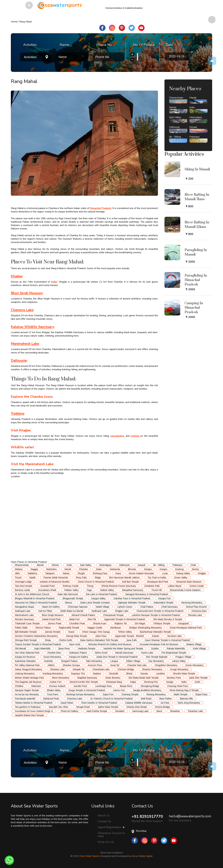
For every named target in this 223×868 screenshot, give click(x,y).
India (54, 282)
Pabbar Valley (71, 590)
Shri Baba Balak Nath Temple (144, 678)
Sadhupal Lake (23, 611)
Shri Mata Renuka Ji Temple (168, 619)
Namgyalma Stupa (24, 607)
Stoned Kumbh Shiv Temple (84, 682)
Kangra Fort (164, 598)
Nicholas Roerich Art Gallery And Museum (110, 644)
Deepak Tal (79, 669)
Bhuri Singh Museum (27, 293)
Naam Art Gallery (51, 607)
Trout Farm (53, 694)
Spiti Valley (86, 565)
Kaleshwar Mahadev (25, 661)
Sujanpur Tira (78, 673)
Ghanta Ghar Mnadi (137, 707)
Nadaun (97, 673)
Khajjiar (17, 276)
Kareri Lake (147, 653)
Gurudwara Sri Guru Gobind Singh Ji (34, 711)
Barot (159, 711)
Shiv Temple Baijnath (157, 657)
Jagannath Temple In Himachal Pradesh (125, 619)
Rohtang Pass (100, 573)
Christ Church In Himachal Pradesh (96, 582)
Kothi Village (199, 648)
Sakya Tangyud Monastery (29, 669)
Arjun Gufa (75, 644)
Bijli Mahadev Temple (26, 632)
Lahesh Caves (125, 607)
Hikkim (51, 665)
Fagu (89, 590)
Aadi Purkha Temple (97, 711)
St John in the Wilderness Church (32, 594)
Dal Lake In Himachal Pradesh (102, 594)
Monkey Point (174, 678)
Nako (184, 682)
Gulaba (155, 648)
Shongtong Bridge (150, 686)
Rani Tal (92, 619)
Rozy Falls (81, 577)
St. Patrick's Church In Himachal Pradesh (112, 698)
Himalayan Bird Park (158, 582)
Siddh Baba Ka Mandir (72, 611)
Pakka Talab (21, 628)
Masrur (69, 602)
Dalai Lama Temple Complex (95, 602)
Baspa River (126, 686)
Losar (165, 573)
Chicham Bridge (126, 669)
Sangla (170, 682)
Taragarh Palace (69, 661)
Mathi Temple (181, 694)
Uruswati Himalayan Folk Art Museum (159, 644)
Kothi (197, 682)
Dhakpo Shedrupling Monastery (145, 628)
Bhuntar (132, 569)
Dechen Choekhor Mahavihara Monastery (36, 636)
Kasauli (141, 565)
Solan (99, 569)
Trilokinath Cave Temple (27, 623)
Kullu (69, 565)
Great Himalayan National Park (186, 628)
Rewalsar (175, 711)
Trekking (17, 414)
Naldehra (32, 573)
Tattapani (50, 573)
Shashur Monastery (152, 669)
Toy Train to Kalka (157, 577)
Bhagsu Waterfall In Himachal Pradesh (35, 598)
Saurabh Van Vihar (58, 707)
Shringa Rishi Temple (26, 640)
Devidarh (120, 711)
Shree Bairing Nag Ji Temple (184, 690)
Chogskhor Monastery (166, 665)
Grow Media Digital (142, 856)
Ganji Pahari (67, 703)
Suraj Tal (115, 665)
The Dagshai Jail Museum (28, 682)
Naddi (32, 577)
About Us (104, 815)
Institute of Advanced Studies (55, 582)
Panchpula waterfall (25, 698)
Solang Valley (183, 573)
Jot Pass (165, 703)
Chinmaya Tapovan (78, 607)
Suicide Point (80, 686)
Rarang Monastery (156, 694)
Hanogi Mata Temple (77, 636)
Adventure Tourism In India (111, 835)
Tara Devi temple (24, 586)
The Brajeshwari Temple (174, 653)
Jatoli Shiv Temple (198, 678)
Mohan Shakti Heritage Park (29, 678)
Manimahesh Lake (25, 344)
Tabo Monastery (94, 661)
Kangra (148, 569)
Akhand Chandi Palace (83, 615)
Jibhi (17, 573)
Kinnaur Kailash (57, 686)
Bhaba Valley (54, 690)
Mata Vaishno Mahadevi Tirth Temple (99, 640)
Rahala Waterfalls (176, 648)
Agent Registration (111, 827)
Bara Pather (166, 698)
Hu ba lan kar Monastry (27, 694)
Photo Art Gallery (69, 711)
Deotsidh (114, 673)
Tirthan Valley (125, 632)
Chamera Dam (199, 611)
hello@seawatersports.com (190, 816)
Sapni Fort (108, 694)
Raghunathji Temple (69, 628)
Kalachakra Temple (163, 602)
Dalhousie (124, 565)
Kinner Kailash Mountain (141, 573)
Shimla (55, 565)
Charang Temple (130, 694)
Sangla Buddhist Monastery (147, 690)
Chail (193, 565)
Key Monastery (156, 661)
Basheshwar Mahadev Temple (155, 632)
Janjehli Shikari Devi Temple (29, 715)
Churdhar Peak (77, 623)
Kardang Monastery (53, 673)
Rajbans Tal (120, 623)
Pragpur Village (183, 657)
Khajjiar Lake (122, 611)
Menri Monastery (61, 678)
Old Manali (20, 648)
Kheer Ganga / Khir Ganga (96, 632)
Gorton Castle (197, 586)
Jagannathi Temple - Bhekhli (129, 636)
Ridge (98, 577)
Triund (18, 577)
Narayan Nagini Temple (27, 690)
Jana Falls (131, 640)
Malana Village (194, 644)
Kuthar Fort (56, 682)
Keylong (179, 569)
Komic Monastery (195, 665)
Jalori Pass (101, 636)
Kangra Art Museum (25, 657)
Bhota (129, 673)
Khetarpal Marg (114, 682)
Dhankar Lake (58, 669)
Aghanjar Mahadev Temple (132, 602)
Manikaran (116, 628)
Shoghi (81, 573)
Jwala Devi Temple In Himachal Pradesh (117, 657)
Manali (40, 565)
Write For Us (106, 842)
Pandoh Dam (54, 653)
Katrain (156, 636)
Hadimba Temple (87, 648)
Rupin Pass (202, 694)
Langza (114, 661)
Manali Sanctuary (124, 653)
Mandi (68, 569)
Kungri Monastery (179, 669)
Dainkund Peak (51, 698)
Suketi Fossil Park (51, 619)
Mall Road (146, 698)
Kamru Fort (119, 690)
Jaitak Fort (74, 619)
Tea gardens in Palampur (28, 707)
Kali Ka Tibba (45, 611)
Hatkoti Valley (107, 590)
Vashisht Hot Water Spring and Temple (123, 648)
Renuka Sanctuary (24, 619)
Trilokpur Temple (162, 623)
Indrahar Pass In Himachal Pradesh (132, 598)
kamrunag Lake (141, 711)
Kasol (71, 632)
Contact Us (104, 821)
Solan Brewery (113, 678)
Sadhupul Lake (99, 611)
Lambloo (160, 673)
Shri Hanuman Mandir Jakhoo (124, 577)
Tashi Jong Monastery (189, 703)
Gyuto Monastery (52, 657)
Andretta (48, 661)
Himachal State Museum (189, 582)
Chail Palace (147, 607)
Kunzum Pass (95, 665)
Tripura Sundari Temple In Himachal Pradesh (38, 644)
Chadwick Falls (152, 586)
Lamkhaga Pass (103, 686)
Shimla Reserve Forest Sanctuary (119, 586)
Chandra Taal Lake (137, 665)
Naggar (34, 569)
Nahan (66, 573)
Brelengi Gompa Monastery (81, 694)
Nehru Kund (101, 653)
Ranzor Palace (43, 628)
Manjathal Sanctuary (133, 590)
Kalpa (133, 682)
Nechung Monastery (192, 602)
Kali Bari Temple (131, 582)
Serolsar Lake (174, 636)
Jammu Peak (55, 623)
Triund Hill (156, 590)
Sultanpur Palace (78, 653)
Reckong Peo (151, 682)
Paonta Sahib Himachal (56, 577)
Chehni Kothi (66, 640)
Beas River (64, 648)
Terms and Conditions (111, 853)
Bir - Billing (159, 565)
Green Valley (181, 577)
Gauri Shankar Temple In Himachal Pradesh (168, 640)
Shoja (48, 640)
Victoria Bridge (162, 707)
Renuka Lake (195, 615)
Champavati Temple (113, 615)
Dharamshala (22, 565)
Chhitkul (19, 686)
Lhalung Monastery (25, 673)
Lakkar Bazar (175, 586)
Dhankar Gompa (71, 665)
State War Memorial (68, 594)
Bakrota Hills (186, 698)
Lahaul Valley (179, 661)
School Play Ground (196, 607)
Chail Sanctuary (170, 607)
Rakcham (36, 686)
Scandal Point (48, 586)
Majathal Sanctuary (87, 678)
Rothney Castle (71, 586)
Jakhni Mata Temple (108, 707)
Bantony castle (22, 590)
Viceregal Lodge (23, 582)
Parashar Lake (195, 711)
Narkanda (115, 569)
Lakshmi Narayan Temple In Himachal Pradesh (156, 615)
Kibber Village (133, 661)
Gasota (144, 673)
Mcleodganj (105, 565)
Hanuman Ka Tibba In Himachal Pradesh (36, 602)
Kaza (118, 573)
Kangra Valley (98, 598)
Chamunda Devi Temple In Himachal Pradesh (160, 611)
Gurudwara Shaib (47, 590)
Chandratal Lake (101, 669)
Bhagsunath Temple (73, 598)
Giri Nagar (140, 623)
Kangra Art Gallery (79, 657)
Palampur (177, 565)
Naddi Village (103, 607)
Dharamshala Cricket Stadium (185, 590)
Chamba (83, 569)
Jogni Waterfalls (42, 648)
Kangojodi (184, 623)
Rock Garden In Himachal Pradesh (99, 703)
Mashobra (51, 569)
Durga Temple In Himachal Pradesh (87, 690)
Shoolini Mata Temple (184, 673)
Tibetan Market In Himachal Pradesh (34, 703)
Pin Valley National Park (27, 665)
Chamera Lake (22, 310)
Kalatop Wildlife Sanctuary (32, 327)
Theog (90, 586)
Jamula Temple (53, 632)
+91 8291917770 (148, 817)
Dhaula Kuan (100, 623)
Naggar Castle (95, 628)
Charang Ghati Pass (178, 686)
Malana (19, 569)
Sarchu (195, 569)
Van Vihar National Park (27, 653)
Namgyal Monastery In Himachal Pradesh (147, 594)
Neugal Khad (83, 707)
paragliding (117, 436)
